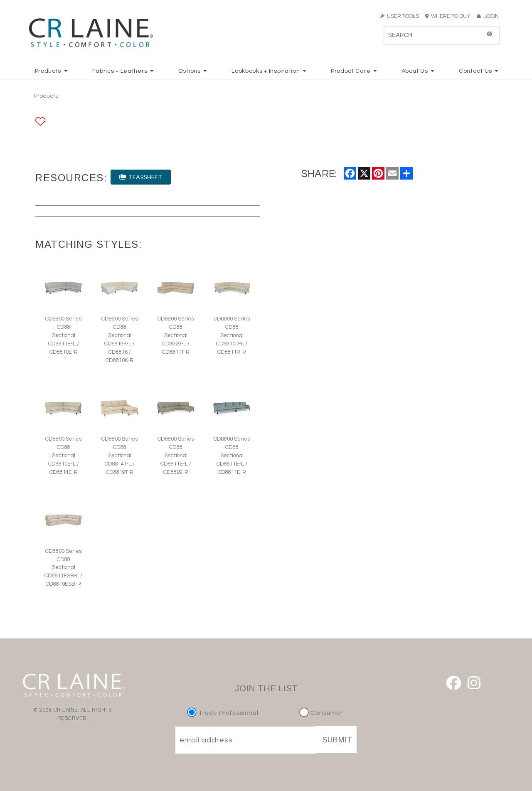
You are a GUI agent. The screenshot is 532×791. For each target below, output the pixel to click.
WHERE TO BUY (450, 16)
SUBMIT (337, 740)
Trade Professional (224, 713)
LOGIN (488, 16)
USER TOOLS (399, 16)
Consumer (321, 713)
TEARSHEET (141, 177)
